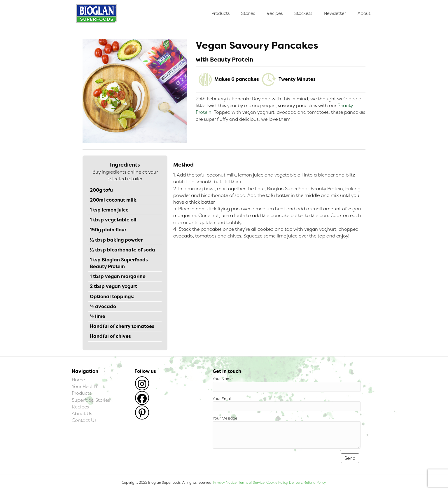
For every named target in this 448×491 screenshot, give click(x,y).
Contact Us (84, 420)
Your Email (287, 404)
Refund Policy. (315, 483)
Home (78, 380)
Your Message (287, 432)
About (364, 13)
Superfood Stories (91, 400)
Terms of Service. (252, 483)
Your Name (287, 384)
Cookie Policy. (277, 483)
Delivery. (296, 483)
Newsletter (335, 13)
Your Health (84, 386)
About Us (82, 414)
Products (220, 13)
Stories (248, 13)
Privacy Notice (225, 483)
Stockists (303, 13)
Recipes (275, 13)
